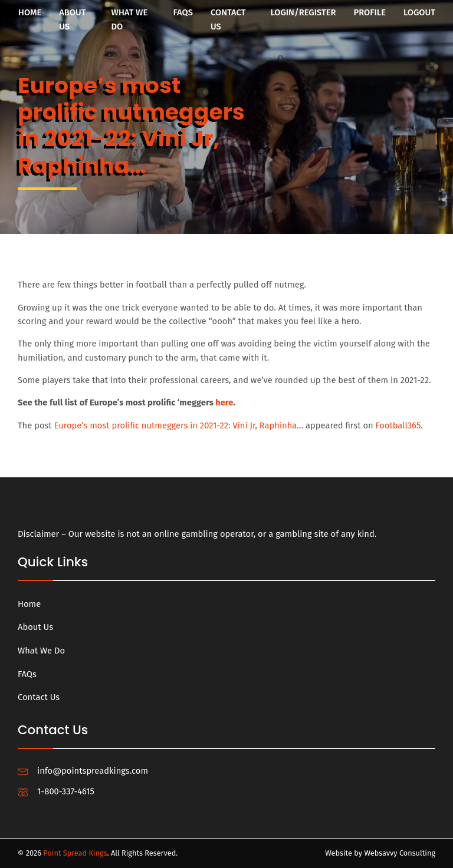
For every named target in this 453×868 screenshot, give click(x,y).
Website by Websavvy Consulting (380, 853)
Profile (370, 12)
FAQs (183, 12)
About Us (72, 19)
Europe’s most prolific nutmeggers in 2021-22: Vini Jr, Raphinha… (179, 425)
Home (30, 12)
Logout (419, 12)
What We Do (130, 19)
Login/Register (303, 12)
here (224, 402)
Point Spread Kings (75, 853)
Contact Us (228, 19)
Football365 (398, 425)
